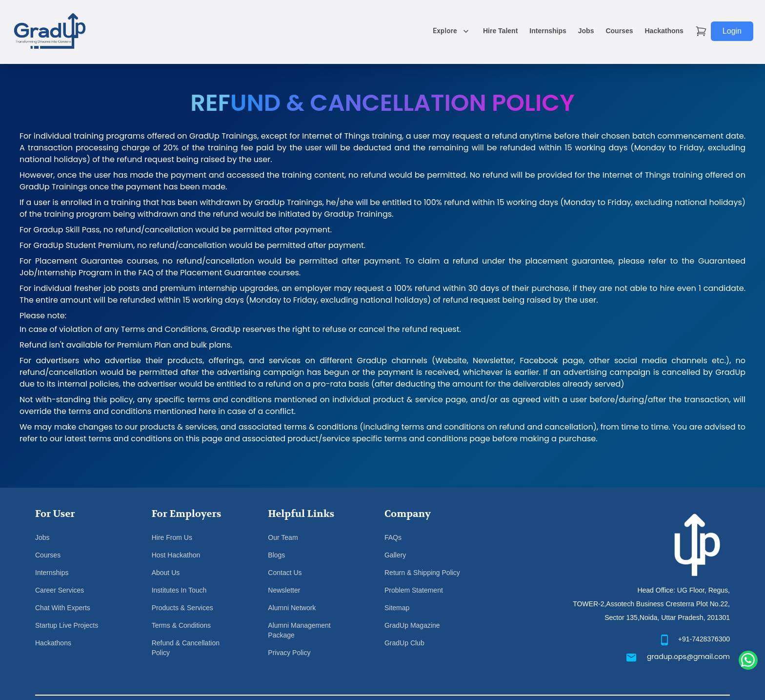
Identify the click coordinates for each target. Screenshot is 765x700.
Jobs (586, 31)
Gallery (395, 555)
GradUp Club (404, 643)
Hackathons (664, 31)
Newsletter (284, 590)
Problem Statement (414, 590)
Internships (548, 31)
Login (732, 31)
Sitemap (397, 608)
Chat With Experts (63, 608)
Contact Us (285, 573)
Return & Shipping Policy (422, 573)
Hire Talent (500, 31)
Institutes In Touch (179, 590)
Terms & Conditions (181, 625)
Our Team (283, 537)
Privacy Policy (289, 653)
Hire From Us (172, 537)
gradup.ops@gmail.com (688, 657)
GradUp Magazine (412, 625)
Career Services (60, 590)
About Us (166, 573)
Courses (619, 31)
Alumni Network (292, 608)
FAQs (393, 537)
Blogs (276, 555)
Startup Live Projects (67, 625)
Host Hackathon (176, 555)
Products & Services (182, 608)
